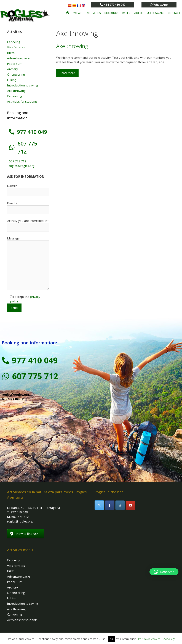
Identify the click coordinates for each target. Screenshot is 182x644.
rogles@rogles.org (22, 158)
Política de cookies (149, 639)
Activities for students (22, 101)
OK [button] (111, 639)
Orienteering (16, 74)
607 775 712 (32, 143)
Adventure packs (19, 58)
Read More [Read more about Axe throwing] (67, 73)
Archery (13, 69)
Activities (94, 13)
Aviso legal (170, 639)
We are (78, 13)
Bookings (111, 13)
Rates (126, 13)
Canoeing (14, 42)
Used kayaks (156, 13)
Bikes (11, 53)
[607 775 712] (12, 143)
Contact (174, 13)
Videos (138, 13)
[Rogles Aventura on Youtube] (131, 497)
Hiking (12, 80)
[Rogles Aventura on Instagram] (120, 497)
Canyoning (15, 96)
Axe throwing (72, 46)
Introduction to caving (23, 85)
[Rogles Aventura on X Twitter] (99, 497)
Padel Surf (14, 64)
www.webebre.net (124, 628)
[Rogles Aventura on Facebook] (110, 497)
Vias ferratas (16, 47)
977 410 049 (32, 132)
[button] (164, 572)
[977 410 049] (12, 132)
